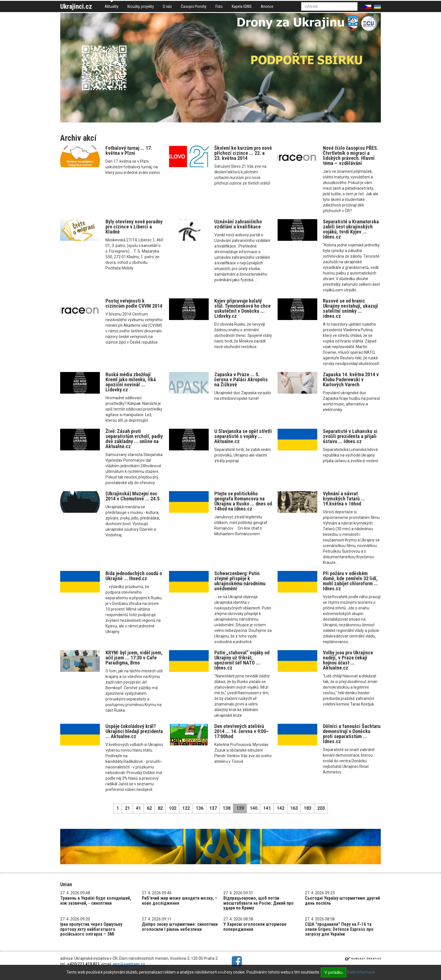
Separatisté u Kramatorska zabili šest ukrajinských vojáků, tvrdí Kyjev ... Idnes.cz (351, 229)
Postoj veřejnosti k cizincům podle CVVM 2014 (134, 303)
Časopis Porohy (194, 6)
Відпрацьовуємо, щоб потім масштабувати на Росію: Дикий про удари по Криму (258, 903)
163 (294, 808)
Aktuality (112, 6)
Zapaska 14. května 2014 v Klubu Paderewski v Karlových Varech (351, 379)
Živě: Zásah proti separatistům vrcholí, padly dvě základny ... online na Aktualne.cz (134, 439)
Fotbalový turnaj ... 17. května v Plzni (129, 150)
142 (281, 808)
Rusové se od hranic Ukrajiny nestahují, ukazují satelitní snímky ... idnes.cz (350, 308)
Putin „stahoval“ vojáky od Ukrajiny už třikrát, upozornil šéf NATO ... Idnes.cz (242, 660)
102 (173, 808)
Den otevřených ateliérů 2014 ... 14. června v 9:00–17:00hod (242, 731)
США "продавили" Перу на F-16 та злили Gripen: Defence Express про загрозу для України (339, 929)
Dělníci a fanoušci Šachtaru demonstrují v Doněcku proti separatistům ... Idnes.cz (352, 734)
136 (200, 808)
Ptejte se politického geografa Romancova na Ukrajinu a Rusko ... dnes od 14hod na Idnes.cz (243, 501)
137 (213, 808)
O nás (167, 6)
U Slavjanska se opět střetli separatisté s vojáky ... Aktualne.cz (243, 436)
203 (321, 808)
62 (149, 808)
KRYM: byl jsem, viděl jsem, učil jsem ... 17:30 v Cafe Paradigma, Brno (134, 658)
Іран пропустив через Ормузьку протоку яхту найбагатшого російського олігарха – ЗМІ (91, 929)
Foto (219, 6)
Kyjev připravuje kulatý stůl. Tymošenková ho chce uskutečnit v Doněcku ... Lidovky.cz (242, 308)
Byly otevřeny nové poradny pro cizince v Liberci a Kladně (134, 227)
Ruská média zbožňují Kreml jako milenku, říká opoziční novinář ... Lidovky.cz (131, 382)
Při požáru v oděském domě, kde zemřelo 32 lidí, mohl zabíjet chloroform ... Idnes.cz (350, 581)
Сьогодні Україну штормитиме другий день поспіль (342, 901)
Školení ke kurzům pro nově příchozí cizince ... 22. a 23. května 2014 (243, 153)
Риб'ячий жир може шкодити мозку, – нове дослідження (180, 901)
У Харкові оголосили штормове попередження (255, 927)
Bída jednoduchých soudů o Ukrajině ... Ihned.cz (134, 576)
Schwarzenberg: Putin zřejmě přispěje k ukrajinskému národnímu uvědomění (240, 581)
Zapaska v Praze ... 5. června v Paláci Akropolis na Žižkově (241, 379)
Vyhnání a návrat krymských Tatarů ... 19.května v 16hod (344, 499)
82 (160, 808)
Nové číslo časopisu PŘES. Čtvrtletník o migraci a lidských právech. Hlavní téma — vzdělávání (351, 156)
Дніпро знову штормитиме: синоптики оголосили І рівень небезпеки (180, 927)
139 (240, 808)
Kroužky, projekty (141, 6)
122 (186, 808)
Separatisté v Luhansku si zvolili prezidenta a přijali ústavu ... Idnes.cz (350, 436)
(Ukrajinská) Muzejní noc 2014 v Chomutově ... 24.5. (133, 496)
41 (138, 808)
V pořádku (334, 972)
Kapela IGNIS (242, 6)
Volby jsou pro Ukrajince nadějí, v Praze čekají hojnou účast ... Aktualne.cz (348, 660)
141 (267, 808)
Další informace (361, 972)
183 (308, 808)
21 (127, 808)
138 (227, 808)
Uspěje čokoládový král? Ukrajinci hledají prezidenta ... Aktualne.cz (134, 731)
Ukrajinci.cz (76, 6)
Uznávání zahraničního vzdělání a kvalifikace (238, 224)
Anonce (267, 6)
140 (254, 808)
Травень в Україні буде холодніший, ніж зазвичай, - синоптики (96, 901)
